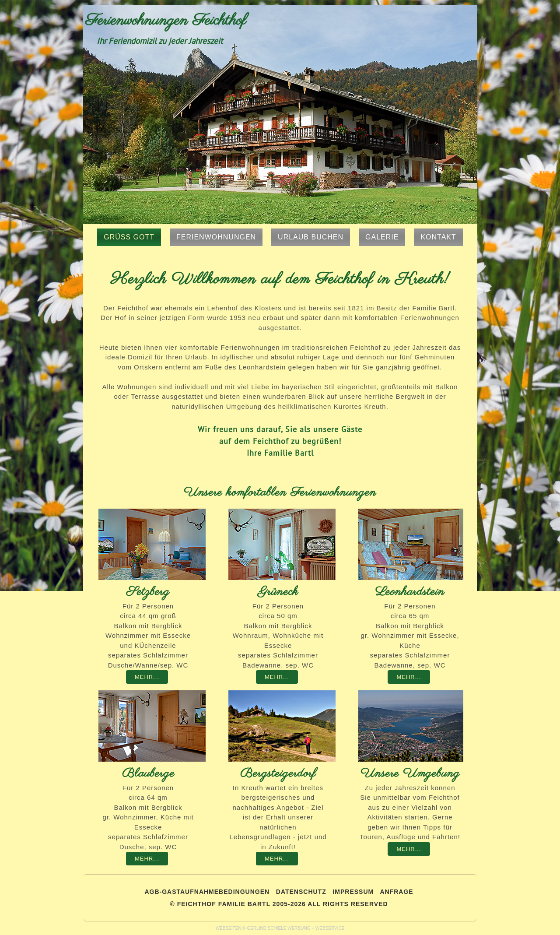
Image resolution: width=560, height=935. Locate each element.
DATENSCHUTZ (301, 892)
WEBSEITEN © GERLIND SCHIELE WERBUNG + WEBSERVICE (280, 928)
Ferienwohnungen (216, 237)
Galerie (382, 237)
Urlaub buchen (311, 237)
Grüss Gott (129, 237)
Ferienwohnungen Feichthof (166, 21)
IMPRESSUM (353, 892)
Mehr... (147, 677)
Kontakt (438, 237)
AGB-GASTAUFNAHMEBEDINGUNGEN (207, 892)
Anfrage (396, 892)
